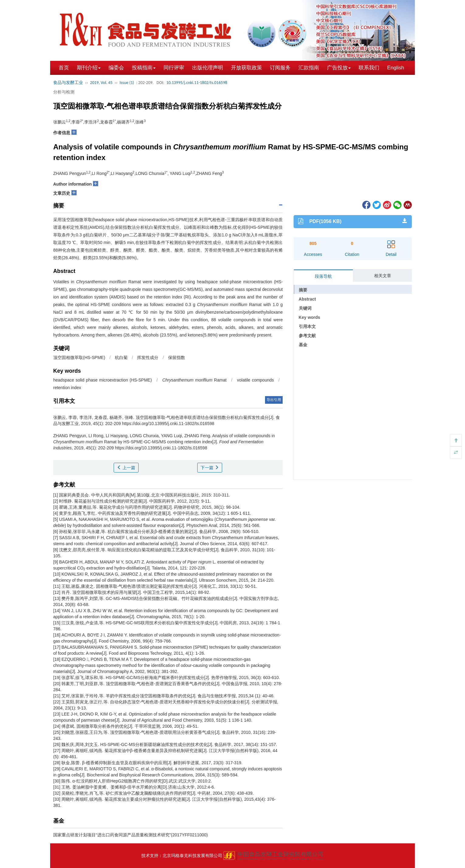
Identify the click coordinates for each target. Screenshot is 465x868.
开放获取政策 (246, 68)
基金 (303, 345)
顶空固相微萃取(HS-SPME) (79, 357)
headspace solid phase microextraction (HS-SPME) (103, 380)
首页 (64, 68)
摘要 (303, 290)
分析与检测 (64, 92)
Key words (310, 317)
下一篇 (210, 468)
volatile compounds (255, 380)
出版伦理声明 (208, 68)
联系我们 (369, 68)
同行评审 (174, 68)
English (396, 68)
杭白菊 (121, 357)
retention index (67, 388)
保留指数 (177, 357)
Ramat (194, 380)
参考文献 (307, 336)
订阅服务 (280, 68)
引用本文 (307, 326)
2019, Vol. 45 (101, 83)
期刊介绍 (89, 68)
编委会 (116, 68)
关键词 (305, 308)
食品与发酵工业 (68, 83)
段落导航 (323, 276)
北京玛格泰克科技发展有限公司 (192, 856)
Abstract (307, 299)
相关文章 (383, 276)
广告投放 (339, 68)
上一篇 (126, 468)
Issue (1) (127, 83)
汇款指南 (309, 68)
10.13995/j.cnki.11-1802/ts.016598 (197, 83)
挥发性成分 (148, 357)
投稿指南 (144, 68)
